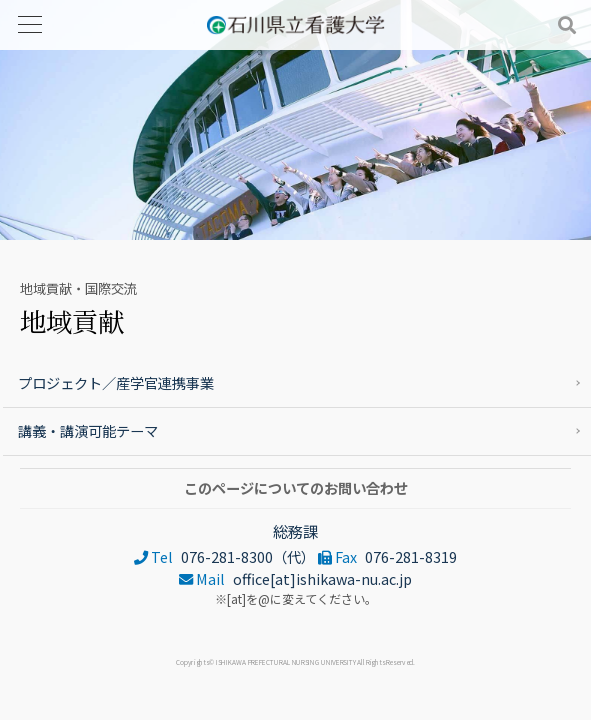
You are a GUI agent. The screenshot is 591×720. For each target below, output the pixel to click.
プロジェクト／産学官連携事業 (116, 382)
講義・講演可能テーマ (88, 430)
